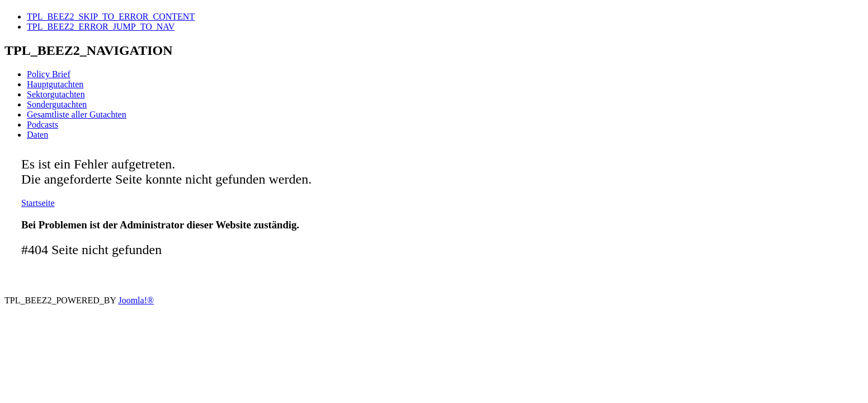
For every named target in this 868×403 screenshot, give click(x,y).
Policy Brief (49, 74)
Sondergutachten (57, 104)
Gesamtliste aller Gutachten (77, 114)
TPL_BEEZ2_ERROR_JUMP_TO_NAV (101, 27)
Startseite (38, 203)
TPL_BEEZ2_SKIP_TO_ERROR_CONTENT (111, 17)
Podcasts (43, 125)
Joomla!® (136, 300)
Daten (37, 135)
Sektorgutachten (56, 94)
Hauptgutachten (55, 84)
